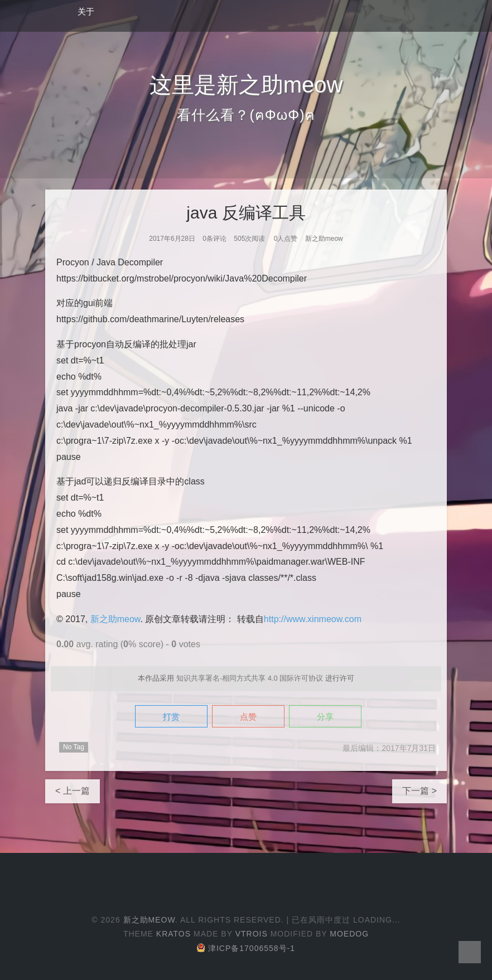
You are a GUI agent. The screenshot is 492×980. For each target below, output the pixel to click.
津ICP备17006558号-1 (246, 948)
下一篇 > (419, 791)
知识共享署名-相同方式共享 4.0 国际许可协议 (250, 678)
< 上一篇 (73, 791)
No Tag (74, 747)
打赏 (171, 717)
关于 (86, 11)
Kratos (173, 934)
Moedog (349, 934)
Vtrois (252, 934)
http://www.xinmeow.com (313, 619)
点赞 (248, 717)
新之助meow (115, 619)
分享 (325, 717)
